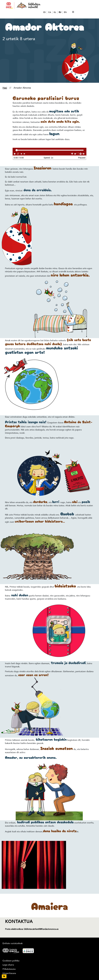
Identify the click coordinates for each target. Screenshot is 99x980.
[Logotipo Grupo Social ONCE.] (28, 951)
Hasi (5, 88)
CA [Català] (50, 12)
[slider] (17, 150)
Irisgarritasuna (9, 973)
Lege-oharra (8, 965)
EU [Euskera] (60, 12)
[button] (15, 154)
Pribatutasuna (9, 969)
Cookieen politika (11, 961)
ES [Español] (44, 12)
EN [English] (65, 12)
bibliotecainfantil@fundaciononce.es (41, 929)
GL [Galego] (55, 12)
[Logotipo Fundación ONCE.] (11, 951)
